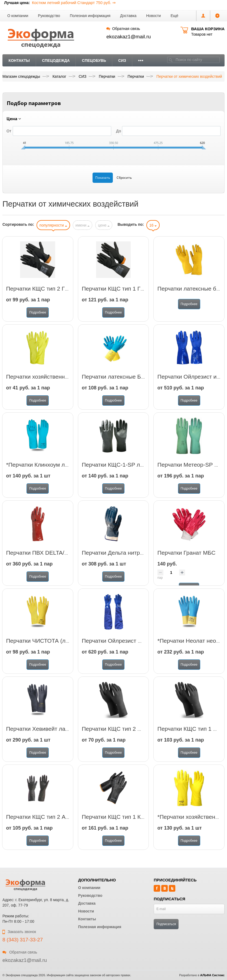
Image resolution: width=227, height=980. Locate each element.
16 (153, 225)
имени (83, 225)
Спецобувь (94, 60)
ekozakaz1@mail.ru (129, 37)
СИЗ (122, 60)
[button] (174, 16)
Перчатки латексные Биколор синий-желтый (140, 382)
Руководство (49, 16)
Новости (153, 16)
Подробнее (38, 318)
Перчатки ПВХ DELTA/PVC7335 (47, 558)
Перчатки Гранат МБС (187, 558)
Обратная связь (123, 29)
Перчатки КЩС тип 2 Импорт (119, 734)
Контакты (19, 60)
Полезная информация (90, 16)
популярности (53, 225)
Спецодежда (56, 60)
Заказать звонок (19, 932)
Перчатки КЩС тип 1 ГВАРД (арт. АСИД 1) (137, 294)
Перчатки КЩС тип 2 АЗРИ (42, 822)
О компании (18, 16)
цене (104, 225)
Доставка (128, 16)
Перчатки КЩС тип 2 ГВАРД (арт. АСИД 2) (61, 294)
